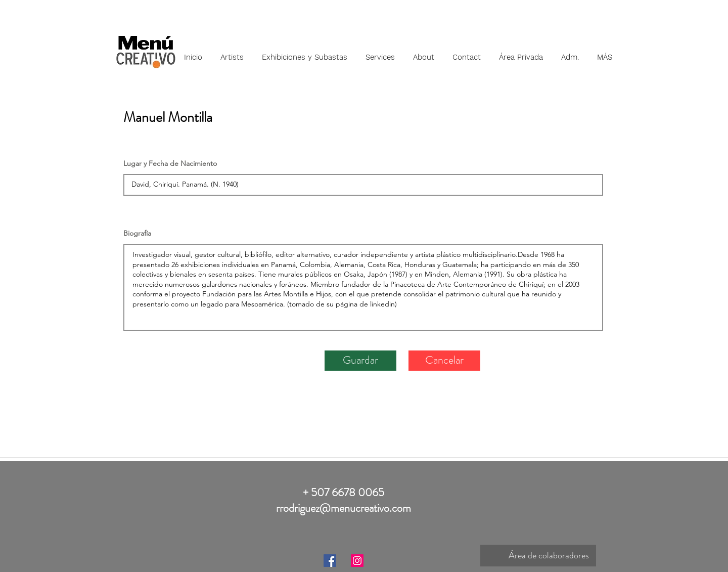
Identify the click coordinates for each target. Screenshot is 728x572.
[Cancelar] (444, 361)
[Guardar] (360, 361)
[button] (232, 53)
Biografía (137, 233)
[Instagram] (357, 561)
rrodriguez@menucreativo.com (344, 508)
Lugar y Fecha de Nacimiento (170, 163)
